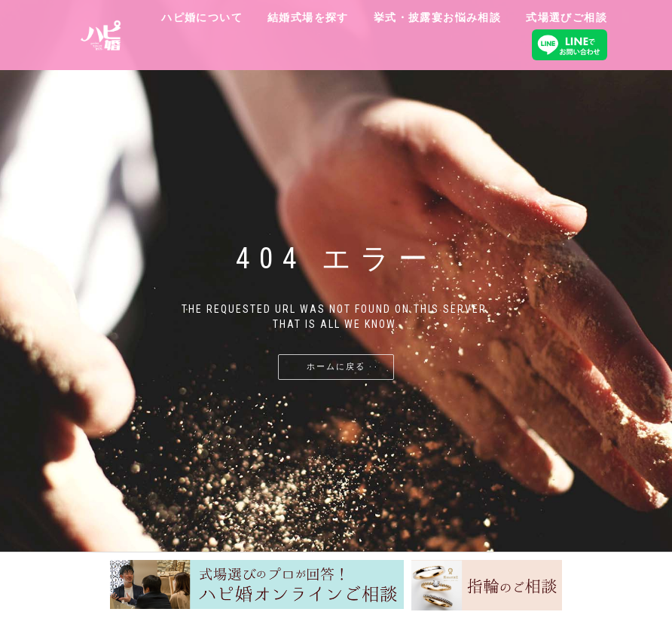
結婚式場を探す (308, 17)
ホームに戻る (336, 367)
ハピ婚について (202, 17)
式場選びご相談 (567, 17)
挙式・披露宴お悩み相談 (437, 17)
